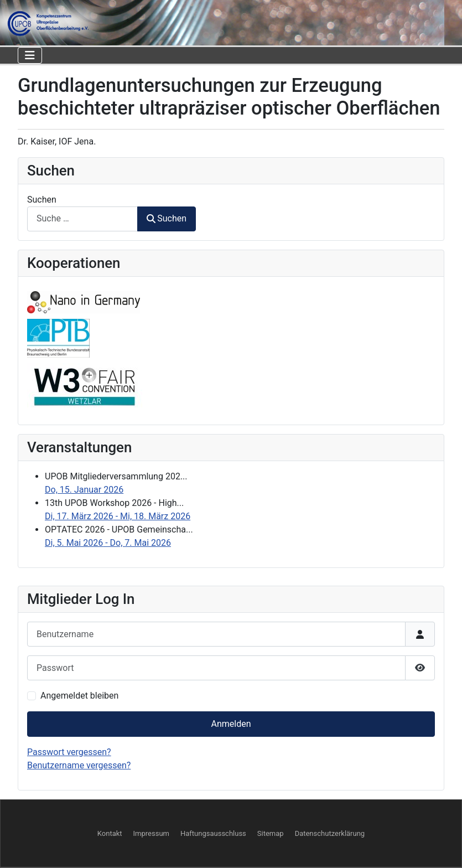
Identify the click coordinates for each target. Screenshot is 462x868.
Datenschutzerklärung (330, 833)
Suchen (42, 200)
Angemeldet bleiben (79, 696)
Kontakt (110, 833)
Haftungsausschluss (213, 833)
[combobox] (82, 219)
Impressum (151, 833)
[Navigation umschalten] (30, 55)
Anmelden (231, 724)
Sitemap (271, 833)
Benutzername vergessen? (79, 765)
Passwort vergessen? (69, 752)
